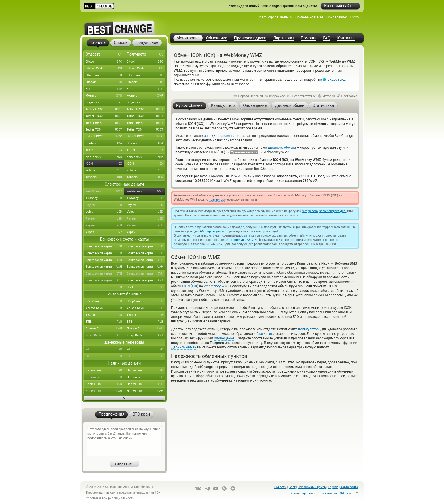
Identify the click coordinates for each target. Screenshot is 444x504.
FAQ (327, 38)
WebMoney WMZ (217, 286)
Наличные (105, 371)
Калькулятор (308, 329)
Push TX (352, 493)
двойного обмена (282, 148)
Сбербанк (105, 301)
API (342, 493)
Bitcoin (105, 62)
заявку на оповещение (222, 136)
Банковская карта (105, 246)
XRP (105, 89)
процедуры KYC (241, 240)
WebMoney (105, 192)
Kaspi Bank (105, 335)
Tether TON (105, 130)
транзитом (217, 200)
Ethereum (105, 75)
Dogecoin (105, 103)
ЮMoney (105, 198)
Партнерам (284, 38)
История (329, 96)
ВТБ (105, 322)
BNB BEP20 (105, 157)
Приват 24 (105, 329)
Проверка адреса (250, 38)
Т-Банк (105, 315)
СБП (105, 287)
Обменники (217, 38)
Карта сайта (349, 487)
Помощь (309, 38)
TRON (105, 150)
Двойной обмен (184, 347)
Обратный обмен (251, 96)
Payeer (105, 219)
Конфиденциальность (118, 498)
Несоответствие (304, 96)
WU (105, 350)
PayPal (105, 205)
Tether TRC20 (105, 116)
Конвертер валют (303, 493)
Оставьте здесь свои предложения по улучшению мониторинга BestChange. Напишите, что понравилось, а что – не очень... (124, 441)
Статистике (265, 334)
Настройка (349, 96)
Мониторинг (188, 38)
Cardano (105, 143)
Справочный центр (312, 487)
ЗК (105, 356)
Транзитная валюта (244, 152)
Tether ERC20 (105, 109)
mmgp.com (310, 211)
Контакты (346, 38)
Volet (105, 212)
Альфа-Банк (105, 308)
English (333, 487)
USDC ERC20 (105, 137)
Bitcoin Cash (105, 69)
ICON (105, 164)
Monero (105, 96)
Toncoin (105, 177)
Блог (292, 487)
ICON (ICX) (190, 286)
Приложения (328, 493)
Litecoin (105, 82)
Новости (280, 487)
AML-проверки (211, 231)
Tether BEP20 (105, 123)
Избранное (277, 96)
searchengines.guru (333, 211)
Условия (92, 498)
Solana (105, 171)
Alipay (105, 232)
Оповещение (224, 338)
